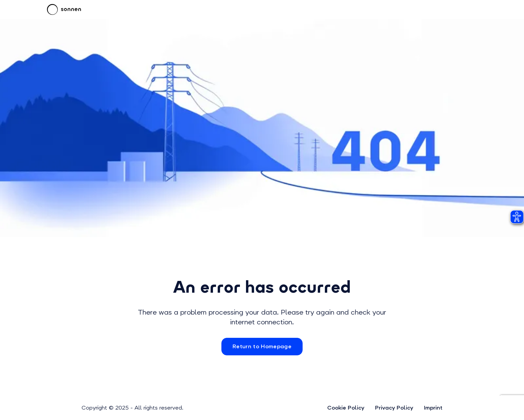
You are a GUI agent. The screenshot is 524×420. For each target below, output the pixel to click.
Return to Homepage (262, 346)
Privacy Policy (394, 408)
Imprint (433, 408)
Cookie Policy (346, 408)
